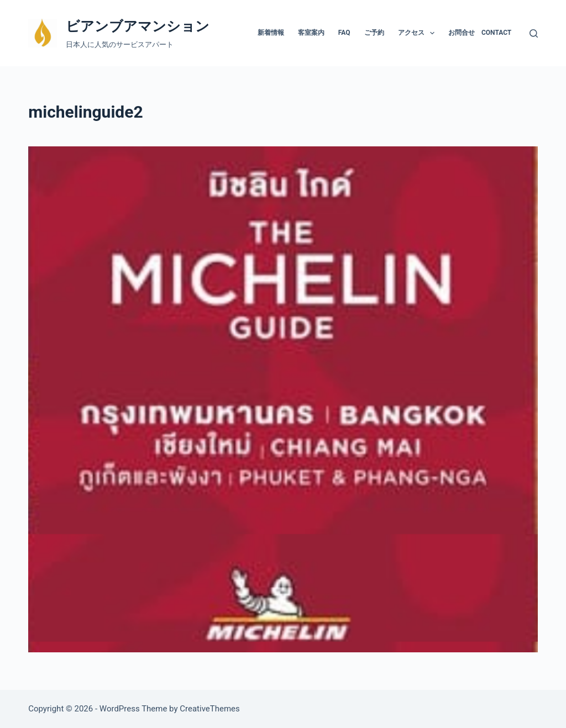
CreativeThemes (210, 709)
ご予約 (374, 33)
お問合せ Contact (480, 33)
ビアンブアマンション (138, 26)
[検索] (534, 33)
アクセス (418, 33)
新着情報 (271, 33)
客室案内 (311, 33)
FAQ (344, 33)
